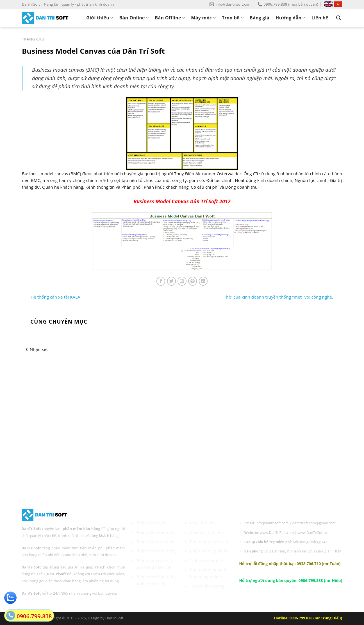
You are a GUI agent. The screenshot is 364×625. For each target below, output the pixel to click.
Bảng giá (260, 18)
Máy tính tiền (203, 523)
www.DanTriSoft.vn (313, 533)
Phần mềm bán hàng (156, 532)
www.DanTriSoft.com (277, 533)
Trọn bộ (233, 18)
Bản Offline (170, 18)
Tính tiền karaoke (207, 560)
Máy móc (203, 18)
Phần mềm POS (151, 523)
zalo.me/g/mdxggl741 (310, 542)
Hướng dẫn (290, 18)
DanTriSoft (114, 618)
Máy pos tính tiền (207, 532)
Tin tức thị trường (207, 586)
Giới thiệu (100, 18)
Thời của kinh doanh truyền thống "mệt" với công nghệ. (283, 297)
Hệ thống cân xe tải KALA (51, 297)
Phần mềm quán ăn (209, 551)
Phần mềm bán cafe (210, 541)
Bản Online (134, 18)
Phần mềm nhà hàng (156, 551)
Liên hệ (320, 18)
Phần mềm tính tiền (155, 541)
